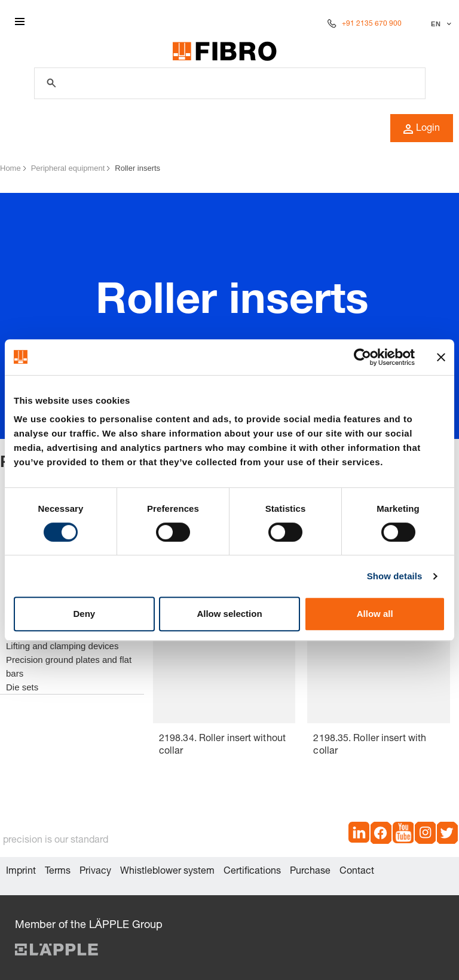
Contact (357, 872)
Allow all (375, 614)
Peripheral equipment (68, 168)
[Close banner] (441, 357)
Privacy (95, 872)
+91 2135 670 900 (372, 24)
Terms (58, 872)
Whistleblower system (167, 872)
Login (422, 129)
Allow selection (229, 614)
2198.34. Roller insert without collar (222, 746)
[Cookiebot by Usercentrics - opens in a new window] (362, 357)
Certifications (252, 872)
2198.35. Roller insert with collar (370, 746)
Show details (395, 576)
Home (10, 168)
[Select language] (440, 24)
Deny (84, 614)
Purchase (310, 872)
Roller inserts (137, 168)
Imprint (21, 872)
